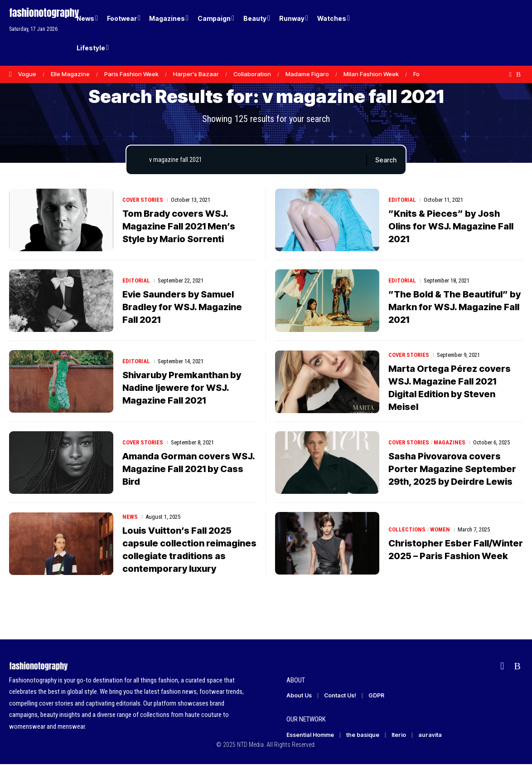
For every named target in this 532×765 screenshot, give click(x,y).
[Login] (481, 33)
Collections (407, 529)
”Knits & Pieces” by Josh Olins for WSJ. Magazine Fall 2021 (451, 226)
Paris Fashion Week (131, 74)
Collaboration (252, 74)
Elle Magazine (70, 74)
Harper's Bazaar (196, 74)
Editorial (402, 200)
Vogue (27, 74)
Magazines (450, 442)
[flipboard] (510, 74)
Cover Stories (143, 200)
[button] (500, 33)
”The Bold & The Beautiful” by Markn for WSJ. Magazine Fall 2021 (455, 307)
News (130, 517)
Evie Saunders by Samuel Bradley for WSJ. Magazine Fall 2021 (182, 307)
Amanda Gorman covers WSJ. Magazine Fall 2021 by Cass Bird (189, 469)
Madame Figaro (307, 74)
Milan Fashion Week (371, 74)
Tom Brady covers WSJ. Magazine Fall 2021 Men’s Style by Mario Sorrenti (179, 226)
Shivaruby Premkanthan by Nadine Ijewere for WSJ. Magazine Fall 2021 (182, 388)
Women (440, 529)
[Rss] (518, 74)
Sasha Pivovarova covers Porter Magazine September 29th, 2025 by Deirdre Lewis (452, 469)
